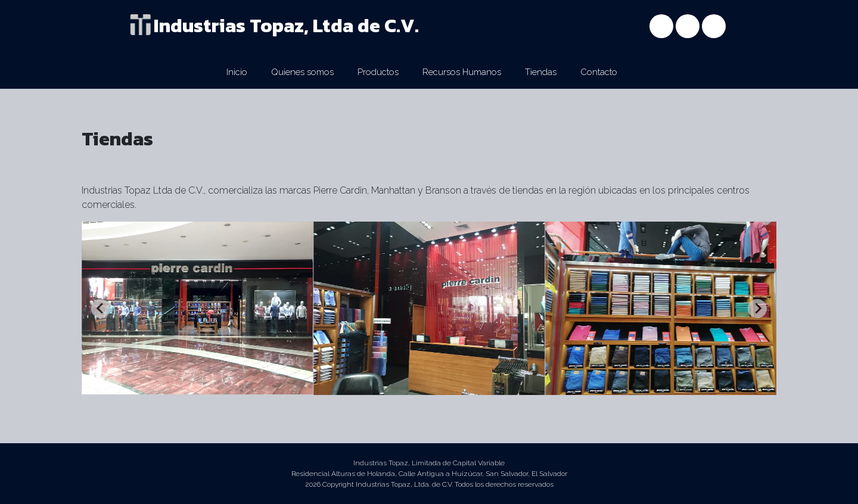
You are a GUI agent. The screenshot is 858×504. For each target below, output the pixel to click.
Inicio (237, 72)
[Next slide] (757, 309)
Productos (378, 72)
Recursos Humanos (462, 72)
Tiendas (541, 72)
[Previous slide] (101, 309)
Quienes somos (302, 72)
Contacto (599, 72)
